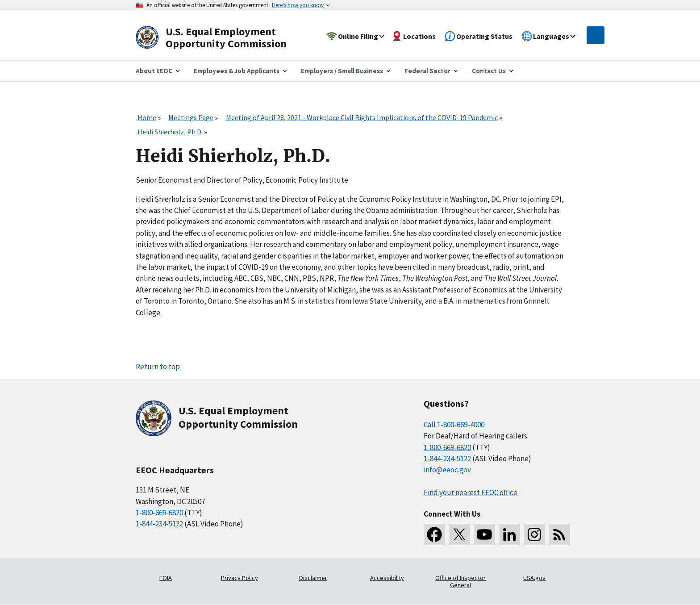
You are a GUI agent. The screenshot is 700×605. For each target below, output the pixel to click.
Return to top (158, 367)
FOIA (166, 578)
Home (147, 117)
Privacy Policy (240, 578)
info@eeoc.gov (447, 470)
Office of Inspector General (460, 581)
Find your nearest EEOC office (471, 492)
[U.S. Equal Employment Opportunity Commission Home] (221, 38)
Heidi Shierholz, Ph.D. (170, 132)
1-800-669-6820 (159, 513)
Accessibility (387, 578)
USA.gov (534, 578)
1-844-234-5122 (159, 524)
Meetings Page (191, 117)
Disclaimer (313, 578)
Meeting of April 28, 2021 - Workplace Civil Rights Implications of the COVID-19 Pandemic (362, 117)
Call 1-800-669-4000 (454, 425)
